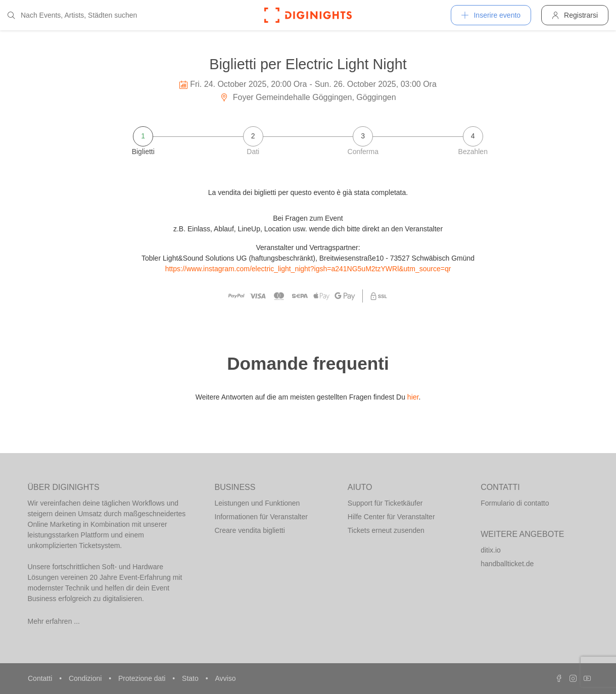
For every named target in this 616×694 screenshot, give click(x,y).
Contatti (41, 678)
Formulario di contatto (515, 503)
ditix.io (491, 550)
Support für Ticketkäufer (385, 503)
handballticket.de (507, 564)
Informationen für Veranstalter (261, 517)
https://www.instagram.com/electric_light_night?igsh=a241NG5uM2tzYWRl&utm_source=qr (308, 269)
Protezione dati (143, 678)
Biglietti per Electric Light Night (308, 64)
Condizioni (86, 678)
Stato (191, 678)
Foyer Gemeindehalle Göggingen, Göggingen (308, 97)
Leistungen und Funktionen (257, 503)
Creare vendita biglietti (250, 530)
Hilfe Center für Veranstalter (391, 517)
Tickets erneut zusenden (386, 530)
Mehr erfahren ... (54, 621)
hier (413, 397)
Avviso (225, 678)
